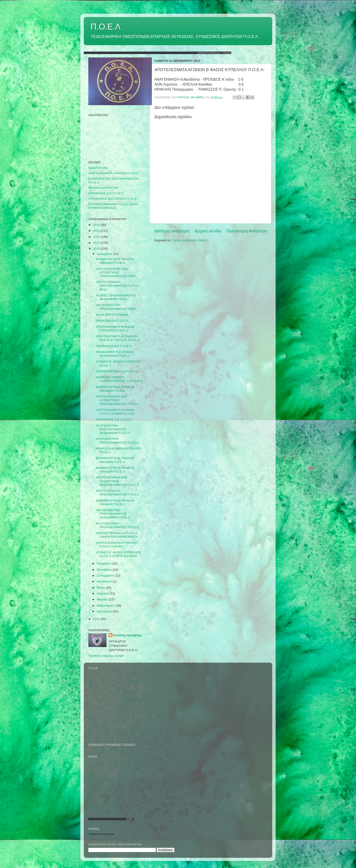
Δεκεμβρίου (105, 254)
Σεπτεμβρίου (106, 576)
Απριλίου (103, 593)
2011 (97, 619)
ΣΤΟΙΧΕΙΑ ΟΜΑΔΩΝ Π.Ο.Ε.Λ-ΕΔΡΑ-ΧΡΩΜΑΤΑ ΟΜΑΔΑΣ (113, 206)
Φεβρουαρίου (106, 606)
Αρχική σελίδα (208, 231)
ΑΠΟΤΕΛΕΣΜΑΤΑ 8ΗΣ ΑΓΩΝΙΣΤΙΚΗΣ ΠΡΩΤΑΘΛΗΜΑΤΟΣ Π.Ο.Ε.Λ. (118, 481)
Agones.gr (215, 53)
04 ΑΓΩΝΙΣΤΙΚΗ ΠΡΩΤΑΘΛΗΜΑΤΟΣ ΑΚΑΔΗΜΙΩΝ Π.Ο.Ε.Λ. (113, 429)
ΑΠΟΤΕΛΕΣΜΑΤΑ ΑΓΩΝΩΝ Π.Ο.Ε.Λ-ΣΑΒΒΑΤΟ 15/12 (115, 412)
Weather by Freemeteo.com (101, 834)
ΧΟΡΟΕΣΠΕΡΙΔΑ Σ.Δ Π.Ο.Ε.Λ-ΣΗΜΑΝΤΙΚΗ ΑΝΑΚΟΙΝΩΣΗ (117, 535)
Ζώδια (129, 819)
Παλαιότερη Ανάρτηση (247, 231)
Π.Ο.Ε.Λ (106, 27)
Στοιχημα (227, 53)
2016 (97, 225)
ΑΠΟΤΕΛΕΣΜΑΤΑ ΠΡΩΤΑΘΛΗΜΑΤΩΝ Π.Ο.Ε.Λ (117, 493)
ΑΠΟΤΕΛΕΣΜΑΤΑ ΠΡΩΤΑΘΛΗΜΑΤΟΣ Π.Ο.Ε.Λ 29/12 (117, 286)
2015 (97, 231)
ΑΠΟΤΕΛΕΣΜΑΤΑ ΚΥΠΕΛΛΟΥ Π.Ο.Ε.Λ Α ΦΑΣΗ (117, 545)
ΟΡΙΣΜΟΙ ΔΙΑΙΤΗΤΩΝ (103, 188)
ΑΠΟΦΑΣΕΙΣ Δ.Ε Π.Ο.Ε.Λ (106, 193)
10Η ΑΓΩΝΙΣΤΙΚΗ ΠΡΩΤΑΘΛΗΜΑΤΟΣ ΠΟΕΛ (116, 307)
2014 (97, 237)
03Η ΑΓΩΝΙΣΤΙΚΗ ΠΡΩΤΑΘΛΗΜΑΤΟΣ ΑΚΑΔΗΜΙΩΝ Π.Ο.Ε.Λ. (113, 514)
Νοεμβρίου (104, 563)
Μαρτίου (103, 599)
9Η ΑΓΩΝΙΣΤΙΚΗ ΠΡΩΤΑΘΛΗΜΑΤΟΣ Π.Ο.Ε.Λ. (118, 441)
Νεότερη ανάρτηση (172, 231)
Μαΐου (101, 588)
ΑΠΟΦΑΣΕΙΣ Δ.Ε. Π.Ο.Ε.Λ (114, 419)
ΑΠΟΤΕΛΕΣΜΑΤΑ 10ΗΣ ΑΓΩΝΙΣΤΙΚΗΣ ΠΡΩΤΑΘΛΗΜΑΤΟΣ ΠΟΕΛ (116, 272)
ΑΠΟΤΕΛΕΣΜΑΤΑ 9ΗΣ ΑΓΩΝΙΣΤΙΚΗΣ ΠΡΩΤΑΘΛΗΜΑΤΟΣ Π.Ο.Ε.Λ (117, 400)
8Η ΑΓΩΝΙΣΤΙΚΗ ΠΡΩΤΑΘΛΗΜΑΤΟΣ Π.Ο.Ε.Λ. (118, 525)
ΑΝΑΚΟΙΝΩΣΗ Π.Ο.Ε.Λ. (113, 321)
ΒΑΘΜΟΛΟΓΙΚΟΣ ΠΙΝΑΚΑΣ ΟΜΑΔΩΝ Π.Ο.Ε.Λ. (115, 261)
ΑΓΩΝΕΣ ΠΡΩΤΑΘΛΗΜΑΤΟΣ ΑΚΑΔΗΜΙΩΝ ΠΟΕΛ (116, 297)
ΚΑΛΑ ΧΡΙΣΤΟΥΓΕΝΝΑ (112, 315)
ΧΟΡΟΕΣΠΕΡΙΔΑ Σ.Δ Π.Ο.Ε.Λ (117, 371)
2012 (97, 249)
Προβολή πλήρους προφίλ (106, 656)
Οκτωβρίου (105, 570)
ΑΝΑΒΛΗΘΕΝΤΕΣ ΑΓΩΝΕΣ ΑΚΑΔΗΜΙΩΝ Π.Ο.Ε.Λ (115, 354)
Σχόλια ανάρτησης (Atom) (190, 240)
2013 (97, 243)
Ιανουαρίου (105, 611)
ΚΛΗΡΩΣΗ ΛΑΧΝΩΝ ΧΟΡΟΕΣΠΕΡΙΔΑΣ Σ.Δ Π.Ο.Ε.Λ (120, 379)
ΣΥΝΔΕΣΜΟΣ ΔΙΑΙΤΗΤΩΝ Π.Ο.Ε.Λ (112, 199)
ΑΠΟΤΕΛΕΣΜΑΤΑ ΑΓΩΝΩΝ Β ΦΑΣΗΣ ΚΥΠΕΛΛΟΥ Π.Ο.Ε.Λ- (118, 338)
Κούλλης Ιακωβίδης (128, 635)
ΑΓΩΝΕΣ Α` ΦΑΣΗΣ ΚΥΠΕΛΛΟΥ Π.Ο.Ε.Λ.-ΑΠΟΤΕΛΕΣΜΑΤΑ (118, 554)
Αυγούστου (105, 581)
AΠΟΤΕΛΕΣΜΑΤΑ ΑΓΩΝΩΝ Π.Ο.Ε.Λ (113, 173)
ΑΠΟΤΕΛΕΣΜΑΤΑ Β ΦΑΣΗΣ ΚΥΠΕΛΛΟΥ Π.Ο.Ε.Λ (115, 329)
